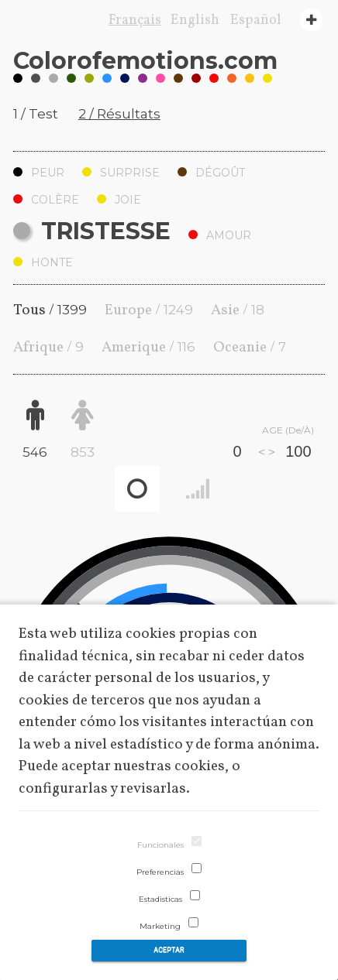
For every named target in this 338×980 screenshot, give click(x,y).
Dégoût (211, 173)
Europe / (149, 310)
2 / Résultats (119, 114)
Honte (43, 262)
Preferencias (160, 872)
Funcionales (160, 845)
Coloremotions (145, 61)
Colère (46, 200)
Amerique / (148, 348)
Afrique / (48, 348)
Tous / (50, 310)
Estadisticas (160, 899)
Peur (39, 173)
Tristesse (92, 231)
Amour (220, 235)
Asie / (238, 310)
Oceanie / (250, 348)
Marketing (160, 926)
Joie (119, 200)
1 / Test (36, 114)
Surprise (121, 173)
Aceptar (169, 950)
